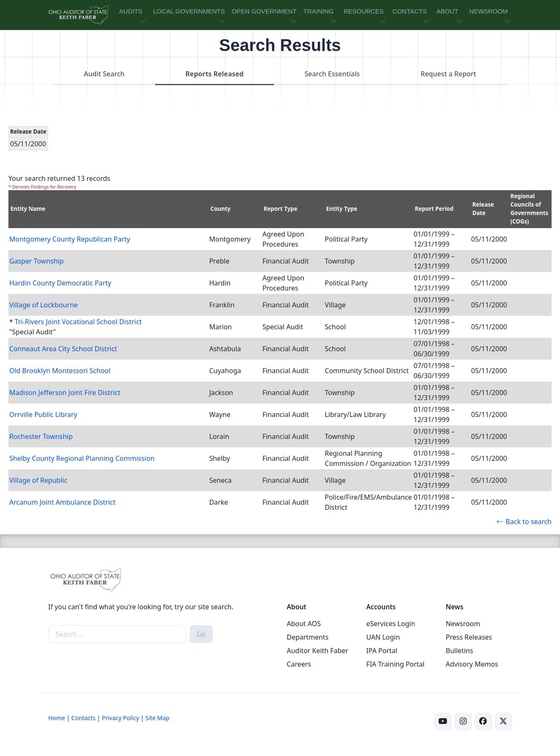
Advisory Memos (472, 664)
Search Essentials (332, 74)
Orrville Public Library (43, 414)
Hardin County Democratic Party (60, 283)
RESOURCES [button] (363, 11)
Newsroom (463, 624)
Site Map (157, 718)
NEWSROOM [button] (488, 11)
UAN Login (383, 637)
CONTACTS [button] (410, 11)
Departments (307, 637)
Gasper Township (36, 261)
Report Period (434, 209)
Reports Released (214, 74)
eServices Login (391, 624)
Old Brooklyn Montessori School (60, 371)
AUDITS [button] (131, 11)
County (220, 209)
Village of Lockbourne (44, 305)
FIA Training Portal (395, 664)
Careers (299, 664)
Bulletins (460, 651)
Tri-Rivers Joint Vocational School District (78, 322)
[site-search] (118, 634)
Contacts (83, 718)
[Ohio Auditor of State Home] (78, 15)
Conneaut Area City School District (63, 349)
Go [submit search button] (201, 634)
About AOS (304, 624)
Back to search (524, 522)
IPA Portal (382, 651)
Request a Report (448, 74)
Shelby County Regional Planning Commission (82, 458)
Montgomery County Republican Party (70, 239)
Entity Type (342, 209)
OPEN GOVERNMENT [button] (264, 11)
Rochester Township (41, 436)
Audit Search (104, 74)
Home (57, 718)
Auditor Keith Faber (317, 651)
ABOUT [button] (447, 11)
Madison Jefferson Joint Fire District (65, 393)
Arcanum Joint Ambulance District (62, 502)
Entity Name (28, 209)
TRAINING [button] (319, 11)
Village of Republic (38, 480)
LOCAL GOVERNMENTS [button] (189, 11)
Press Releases (469, 637)
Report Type (281, 209)
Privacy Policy (121, 718)
